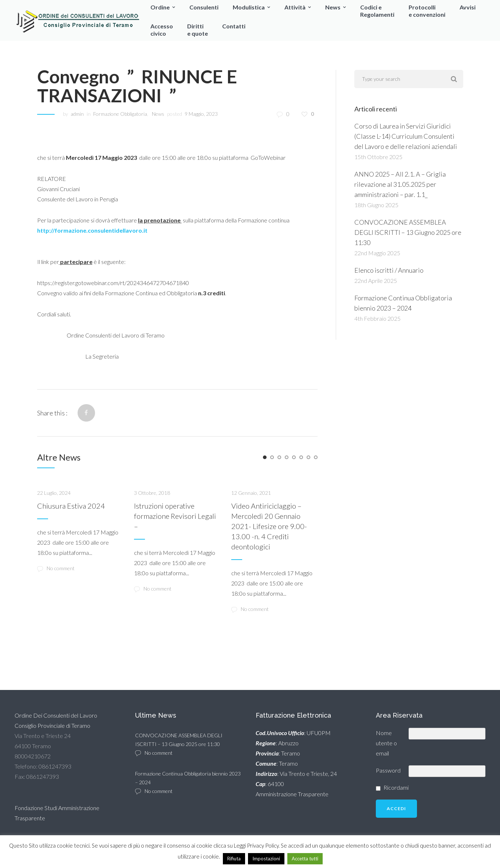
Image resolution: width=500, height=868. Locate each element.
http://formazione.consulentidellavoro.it (92, 230)
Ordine (160, 7)
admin (77, 114)
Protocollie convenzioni (427, 11)
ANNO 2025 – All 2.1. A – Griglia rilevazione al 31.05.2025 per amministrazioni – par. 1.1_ (400, 184)
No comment (56, 569)
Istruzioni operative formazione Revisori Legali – (175, 516)
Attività (295, 7)
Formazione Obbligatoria (120, 114)
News (333, 7)
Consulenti (204, 7)
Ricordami (396, 787)
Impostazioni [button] (266, 859)
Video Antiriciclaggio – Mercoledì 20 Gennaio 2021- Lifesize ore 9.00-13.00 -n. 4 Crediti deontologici (269, 526)
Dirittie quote (198, 30)
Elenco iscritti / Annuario (389, 270)
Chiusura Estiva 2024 (71, 506)
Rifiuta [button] (234, 859)
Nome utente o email (386, 743)
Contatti (234, 26)
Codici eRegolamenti (377, 11)
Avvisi (468, 7)
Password (388, 770)
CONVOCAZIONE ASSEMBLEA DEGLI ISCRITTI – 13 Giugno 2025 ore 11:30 (408, 232)
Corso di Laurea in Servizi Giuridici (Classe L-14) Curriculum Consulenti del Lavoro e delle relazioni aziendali (406, 136)
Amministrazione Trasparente (292, 794)
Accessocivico (162, 30)
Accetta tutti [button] (305, 859)
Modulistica (249, 7)
